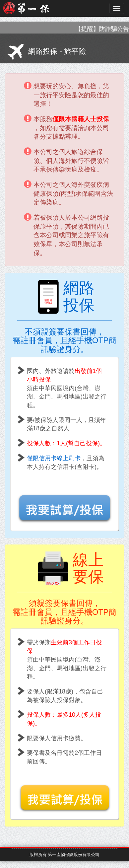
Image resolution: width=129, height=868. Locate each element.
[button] (64, 503)
